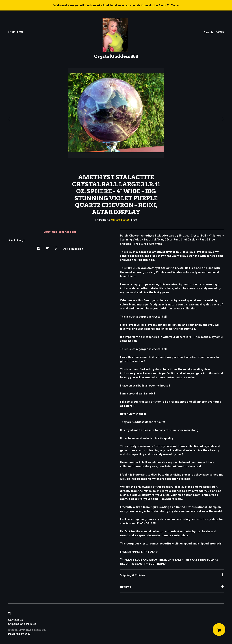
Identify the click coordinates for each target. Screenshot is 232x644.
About (220, 31)
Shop (11, 31)
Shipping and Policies (22, 624)
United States (120, 219)
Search (208, 32)
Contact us (15, 620)
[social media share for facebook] (39, 247)
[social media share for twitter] (47, 247)
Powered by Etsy (19, 634)
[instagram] (9, 614)
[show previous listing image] (17, 118)
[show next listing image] (215, 118)
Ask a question (73, 248)
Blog (20, 31)
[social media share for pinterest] (56, 247)
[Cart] (219, 630)
